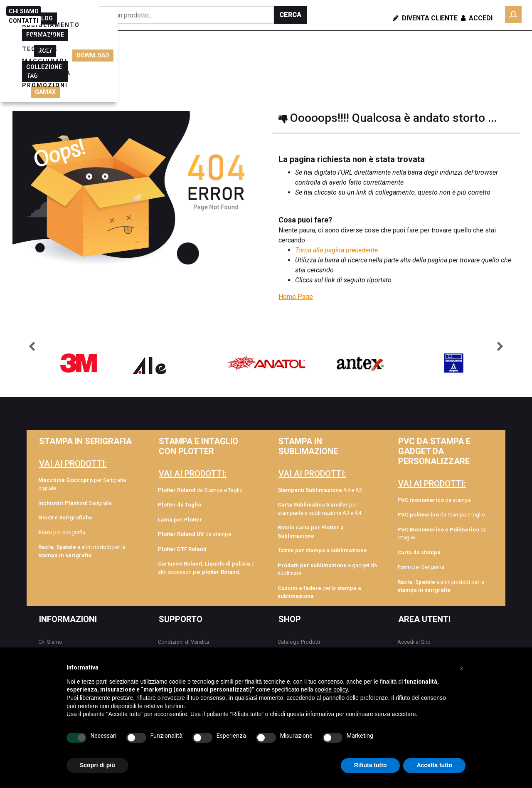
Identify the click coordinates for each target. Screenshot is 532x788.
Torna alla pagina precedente (336, 250)
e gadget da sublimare (327, 569)
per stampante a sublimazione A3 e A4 (319, 509)
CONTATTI (23, 21)
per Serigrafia (62, 532)
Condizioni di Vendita (183, 642)
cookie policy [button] (331, 689)
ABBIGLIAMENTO (120, 56)
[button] (291, 15)
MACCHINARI (268, 56)
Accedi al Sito (414, 642)
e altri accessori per (206, 568)
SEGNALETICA (324, 56)
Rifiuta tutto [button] (371, 765)
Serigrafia (75, 503)
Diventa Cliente (425, 18)
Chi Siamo (50, 642)
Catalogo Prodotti (299, 642)
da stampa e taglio (441, 515)
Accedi (476, 18)
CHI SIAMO (24, 11)
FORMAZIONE (454, 45)
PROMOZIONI (114, 68)
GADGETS (175, 56)
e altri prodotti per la (82, 551)
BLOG (415, 45)
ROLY (410, 62)
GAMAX (441, 78)
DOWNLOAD (507, 62)
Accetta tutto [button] (434, 765)
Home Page (296, 297)
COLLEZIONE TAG (454, 62)
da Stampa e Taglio (200, 490)
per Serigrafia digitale (82, 484)
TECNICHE (218, 56)
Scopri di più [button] (97, 765)
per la (319, 592)
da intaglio (442, 534)
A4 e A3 (320, 490)
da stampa (195, 534)
